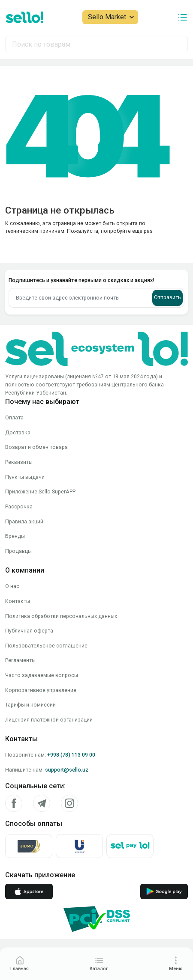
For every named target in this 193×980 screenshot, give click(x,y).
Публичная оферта (29, 631)
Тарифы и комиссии (30, 705)
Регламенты (20, 660)
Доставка (18, 432)
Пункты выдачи (25, 477)
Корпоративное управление (41, 690)
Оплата (14, 417)
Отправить (167, 297)
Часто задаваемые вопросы (42, 675)
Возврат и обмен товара (36, 447)
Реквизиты (19, 462)
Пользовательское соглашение (46, 646)
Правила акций (24, 521)
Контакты (18, 601)
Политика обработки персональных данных (61, 616)
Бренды (15, 536)
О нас (12, 586)
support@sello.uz (67, 770)
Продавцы (18, 551)
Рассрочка (19, 506)
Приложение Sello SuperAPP (40, 491)
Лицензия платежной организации (49, 720)
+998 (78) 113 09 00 (71, 755)
